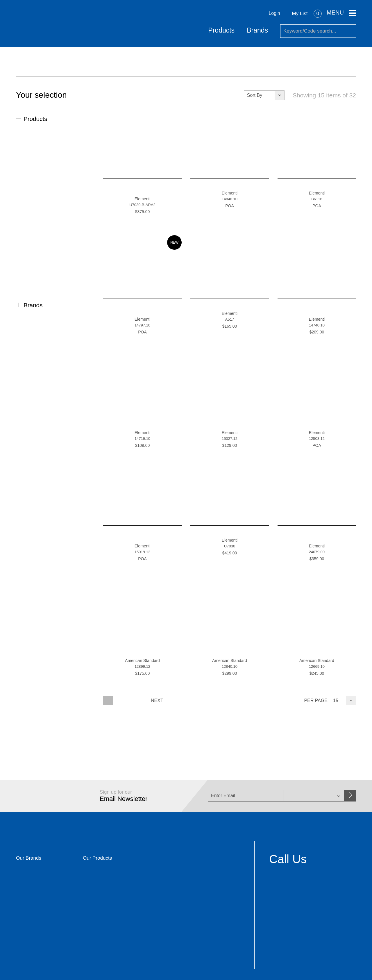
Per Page (316, 700)
